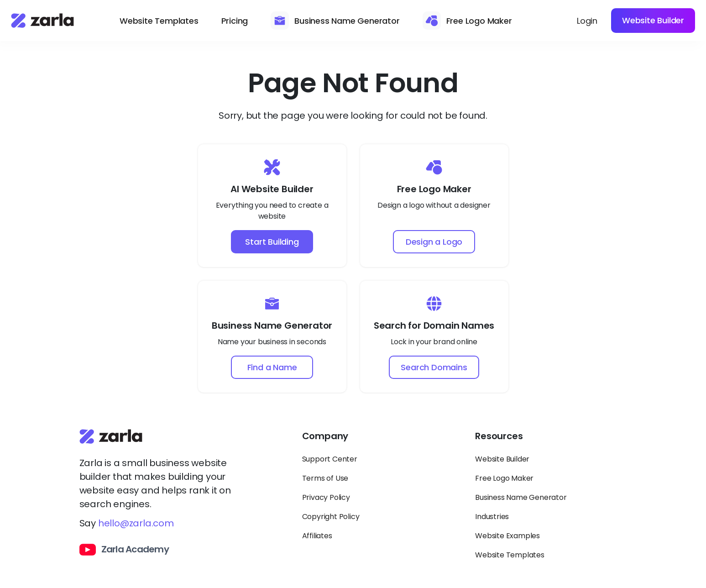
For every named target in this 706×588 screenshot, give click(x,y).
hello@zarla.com (136, 523)
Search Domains (434, 367)
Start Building (272, 242)
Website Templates (159, 21)
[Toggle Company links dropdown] (378, 440)
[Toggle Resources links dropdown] (551, 440)
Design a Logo (434, 242)
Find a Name (272, 367)
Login (587, 21)
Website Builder (653, 20)
